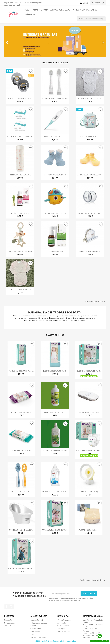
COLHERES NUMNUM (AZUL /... (21, 492)
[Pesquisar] (91, 19)
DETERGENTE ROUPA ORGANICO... (55, 492)
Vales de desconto (64, 631)
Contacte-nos (36, 629)
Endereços (61, 629)
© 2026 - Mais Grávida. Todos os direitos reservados (55, 641)
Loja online (30, 14)
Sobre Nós (34, 626)
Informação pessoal (64, 620)
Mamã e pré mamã (40, 10)
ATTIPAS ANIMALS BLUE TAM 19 (55, 175)
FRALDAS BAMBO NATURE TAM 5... (55, 371)
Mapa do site (35, 631)
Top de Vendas (10, 626)
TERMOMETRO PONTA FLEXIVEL (55, 137)
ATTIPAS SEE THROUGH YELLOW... (90, 175)
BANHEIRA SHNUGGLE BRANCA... (21, 530)
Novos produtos (10, 623)
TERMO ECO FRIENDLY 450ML (20, 175)
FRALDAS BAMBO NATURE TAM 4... (21, 371)
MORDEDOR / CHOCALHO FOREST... (20, 251)
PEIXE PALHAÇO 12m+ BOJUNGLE (55, 213)
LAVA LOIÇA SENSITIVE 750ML (55, 412)
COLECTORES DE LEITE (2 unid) (90, 213)
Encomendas (62, 623)
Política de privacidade (39, 623)
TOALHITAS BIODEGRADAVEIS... (21, 451)
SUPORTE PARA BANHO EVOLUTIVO (20, 137)
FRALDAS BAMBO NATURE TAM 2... (89, 451)
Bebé (27, 10)
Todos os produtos (95, 302)
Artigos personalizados (85, 10)
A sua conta (63, 616)
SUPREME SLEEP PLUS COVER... (89, 412)
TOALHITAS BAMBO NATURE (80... (21, 412)
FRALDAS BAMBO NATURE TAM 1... (89, 371)
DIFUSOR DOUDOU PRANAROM (89, 530)
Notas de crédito (63, 626)
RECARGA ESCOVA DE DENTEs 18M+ (55, 98)
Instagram (11, 607)
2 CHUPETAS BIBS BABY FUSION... (20, 98)
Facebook (7, 607)
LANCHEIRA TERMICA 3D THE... (90, 137)
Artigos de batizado (60, 10)
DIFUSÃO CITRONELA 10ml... (20, 213)
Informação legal (37, 620)
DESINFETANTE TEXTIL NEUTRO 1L (55, 451)
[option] (55, 41)
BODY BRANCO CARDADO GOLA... (90, 98)
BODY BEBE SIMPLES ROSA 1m (20, 290)
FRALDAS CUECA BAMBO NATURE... (55, 530)
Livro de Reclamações (38, 637)
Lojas (32, 634)
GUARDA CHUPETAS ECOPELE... (90, 251)
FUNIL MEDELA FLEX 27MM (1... (89, 492)
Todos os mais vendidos (93, 580)
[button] (12, 41)
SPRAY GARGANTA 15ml (55, 251)
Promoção (8, 620)
